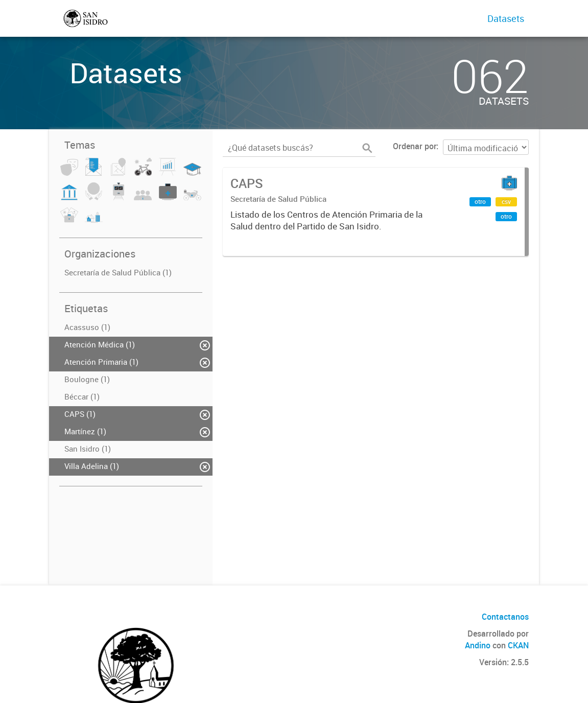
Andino (478, 645)
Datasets (506, 18)
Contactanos (505, 617)
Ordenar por (415, 146)
